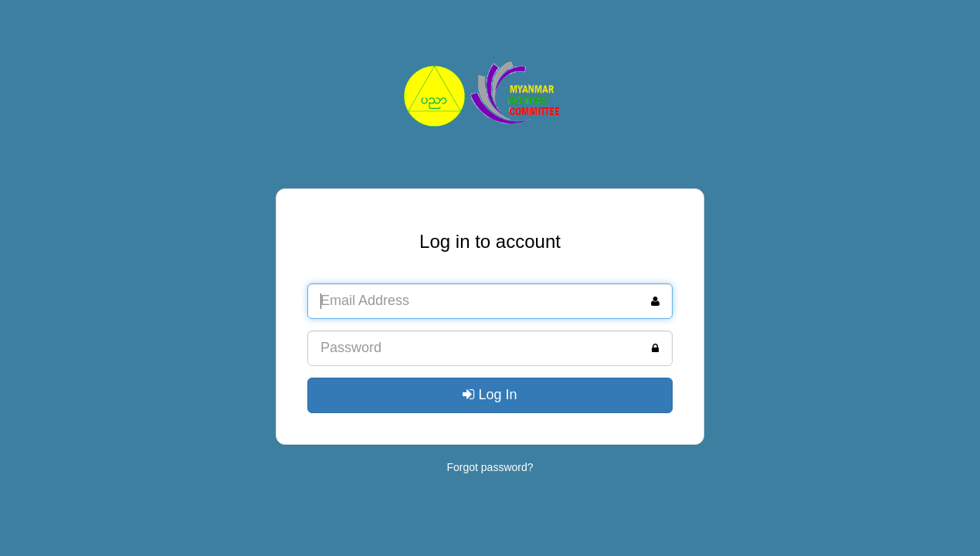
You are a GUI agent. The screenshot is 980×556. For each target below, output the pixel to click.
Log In (490, 395)
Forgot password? (490, 467)
